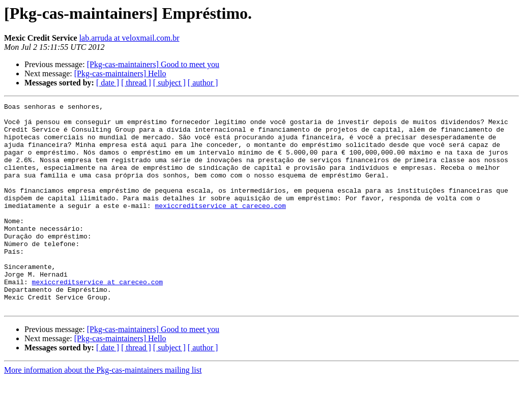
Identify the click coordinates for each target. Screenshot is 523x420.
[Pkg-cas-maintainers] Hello (120, 73)
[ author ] (203, 83)
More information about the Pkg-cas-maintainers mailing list (103, 411)
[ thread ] (136, 83)
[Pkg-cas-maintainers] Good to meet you (153, 64)
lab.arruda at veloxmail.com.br (129, 38)
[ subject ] (169, 83)
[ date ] (108, 83)
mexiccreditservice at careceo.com (220, 227)
